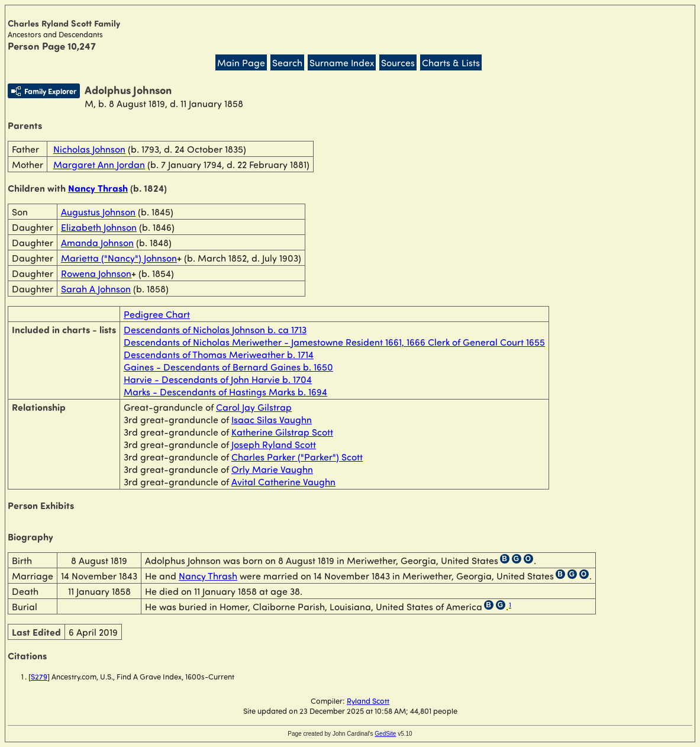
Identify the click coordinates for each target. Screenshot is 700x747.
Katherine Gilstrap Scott (282, 432)
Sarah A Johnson (96, 289)
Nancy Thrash (98, 188)
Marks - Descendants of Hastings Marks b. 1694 (225, 392)
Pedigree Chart (157, 314)
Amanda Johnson (97, 242)
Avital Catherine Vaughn (283, 482)
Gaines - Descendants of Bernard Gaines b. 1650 (228, 367)
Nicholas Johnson (89, 149)
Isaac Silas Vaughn (272, 419)
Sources (398, 62)
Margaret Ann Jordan (99, 164)
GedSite (385, 734)
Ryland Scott (368, 701)
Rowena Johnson (96, 273)
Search (287, 62)
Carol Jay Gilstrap (254, 407)
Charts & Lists (451, 62)
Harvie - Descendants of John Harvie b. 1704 (218, 379)
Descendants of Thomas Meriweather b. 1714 (219, 354)
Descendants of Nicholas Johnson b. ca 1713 (215, 329)
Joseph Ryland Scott (274, 444)
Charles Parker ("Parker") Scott (297, 457)
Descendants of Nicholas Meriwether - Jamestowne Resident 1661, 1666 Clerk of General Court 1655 (334, 342)
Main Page (241, 62)
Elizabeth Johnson (99, 227)
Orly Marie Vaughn (272, 469)
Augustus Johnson (98, 212)
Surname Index (342, 62)
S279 (39, 676)
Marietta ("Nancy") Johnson (119, 258)
